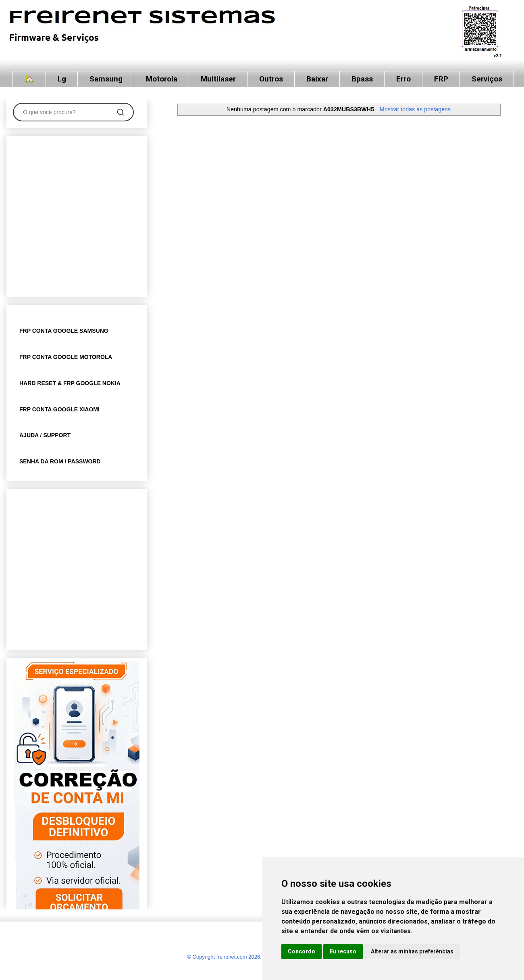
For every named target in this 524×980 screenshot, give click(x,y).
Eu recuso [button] (343, 951)
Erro (403, 79)
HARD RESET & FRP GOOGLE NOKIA (70, 383)
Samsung (106, 79)
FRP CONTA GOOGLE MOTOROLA (66, 357)
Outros (271, 79)
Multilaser (218, 79)
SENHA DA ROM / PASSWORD (60, 461)
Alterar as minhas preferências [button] (412, 951)
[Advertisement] (76, 215)
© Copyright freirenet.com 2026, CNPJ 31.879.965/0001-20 (256, 957)
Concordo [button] (302, 951)
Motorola (162, 79)
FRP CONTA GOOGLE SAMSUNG (64, 331)
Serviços (487, 79)
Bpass (362, 79)
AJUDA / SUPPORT (45, 435)
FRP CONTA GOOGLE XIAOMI (59, 409)
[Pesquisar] (121, 112)
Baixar (317, 79)
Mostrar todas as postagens (415, 109)
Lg (62, 79)
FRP (441, 79)
